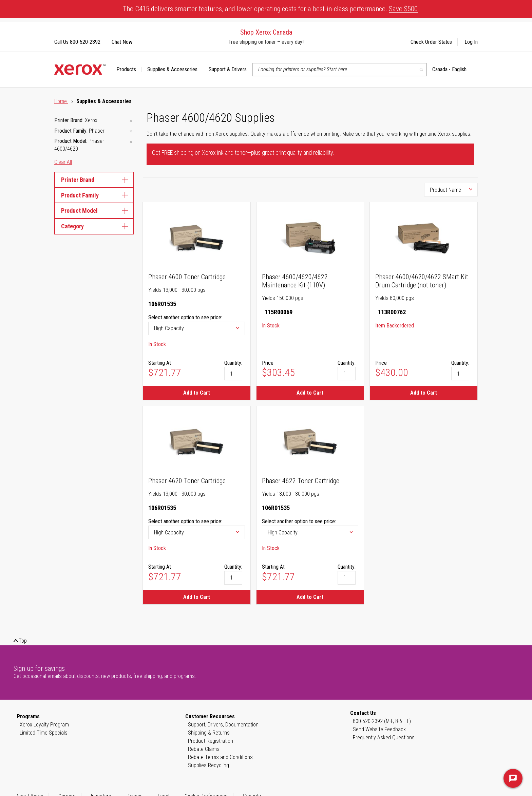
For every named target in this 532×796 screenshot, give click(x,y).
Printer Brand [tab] (94, 180)
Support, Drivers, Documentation (223, 725)
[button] (452, 70)
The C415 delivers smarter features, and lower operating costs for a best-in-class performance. (270, 9)
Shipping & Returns (209, 733)
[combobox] (339, 70)
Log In (471, 42)
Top (23, 641)
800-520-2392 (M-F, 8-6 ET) (382, 721)
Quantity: (233, 363)
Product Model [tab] (94, 211)
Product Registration (211, 741)
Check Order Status (431, 42)
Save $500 (403, 9)
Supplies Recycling (208, 765)
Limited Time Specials (44, 733)
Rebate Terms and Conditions (220, 757)
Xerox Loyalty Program (44, 725)
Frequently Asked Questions (384, 737)
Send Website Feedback (379, 729)
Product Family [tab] (94, 195)
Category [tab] (94, 226)
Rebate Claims (204, 749)
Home (61, 101)
